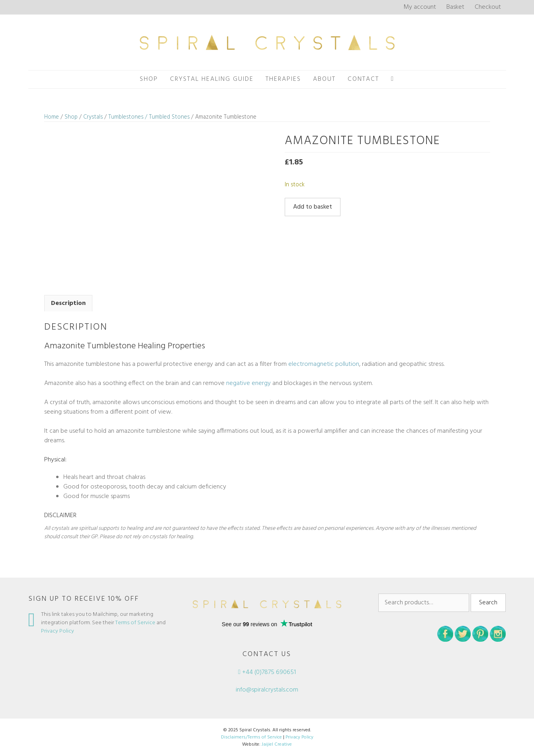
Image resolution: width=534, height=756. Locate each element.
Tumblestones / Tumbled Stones (149, 117)
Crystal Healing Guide (212, 79)
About (324, 79)
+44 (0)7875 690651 (267, 672)
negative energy (248, 383)
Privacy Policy (58, 631)
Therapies (283, 79)
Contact (363, 79)
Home (52, 117)
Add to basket (313, 207)
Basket (455, 7)
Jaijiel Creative (277, 744)
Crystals (93, 117)
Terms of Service (135, 623)
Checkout (488, 7)
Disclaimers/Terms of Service (251, 737)
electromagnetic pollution (324, 364)
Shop (149, 79)
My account (420, 7)
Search (488, 603)
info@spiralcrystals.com (267, 690)
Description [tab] (68, 303)
